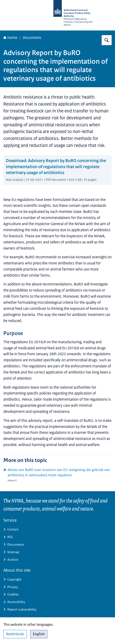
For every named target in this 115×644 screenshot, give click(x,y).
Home (10, 38)
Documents (32, 38)
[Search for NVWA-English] (107, 40)
